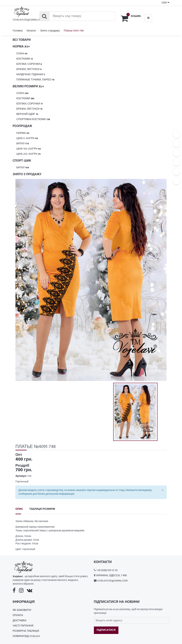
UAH (166, 3)
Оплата (18, 615)
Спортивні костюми (33, 119)
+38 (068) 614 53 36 (107, 570)
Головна (18, 31)
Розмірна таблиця (26, 631)
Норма (23, 133)
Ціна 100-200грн (29, 149)
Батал (23, 144)
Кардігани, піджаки (31, 75)
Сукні (22, 54)
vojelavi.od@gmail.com (28, 20)
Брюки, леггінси (29, 69)
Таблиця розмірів (42, 509)
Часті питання (23, 626)
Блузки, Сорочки (29, 64)
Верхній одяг (27, 114)
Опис (19, 509)
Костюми (25, 59)
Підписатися (106, 630)
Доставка (20, 621)
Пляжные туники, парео (35, 80)
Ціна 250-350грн (28, 154)
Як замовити (22, 610)
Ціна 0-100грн (27, 138)
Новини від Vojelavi (26, 636)
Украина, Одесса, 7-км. (112, 576)
